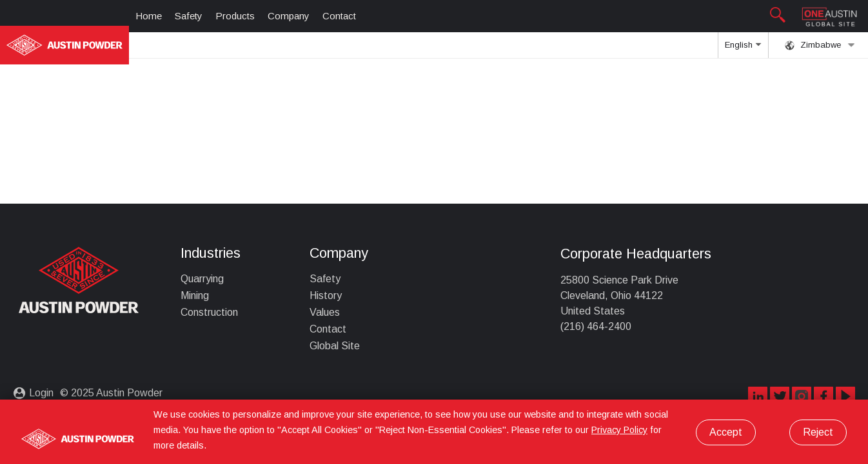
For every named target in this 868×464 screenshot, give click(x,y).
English (743, 49)
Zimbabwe (820, 45)
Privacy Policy (619, 430)
